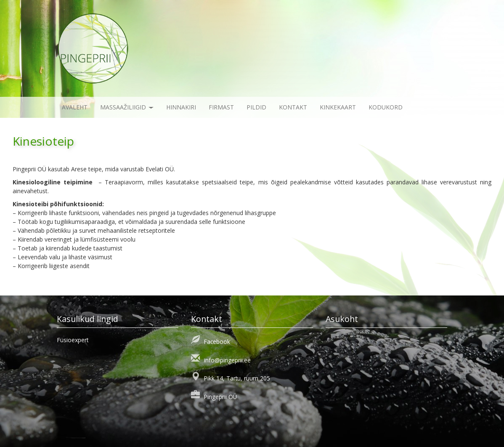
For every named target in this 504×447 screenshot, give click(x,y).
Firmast (221, 107)
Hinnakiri (181, 107)
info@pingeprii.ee (227, 360)
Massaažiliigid (127, 107)
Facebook (217, 342)
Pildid (256, 107)
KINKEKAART (338, 107)
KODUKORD (386, 107)
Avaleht (75, 107)
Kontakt (293, 107)
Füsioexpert (73, 340)
